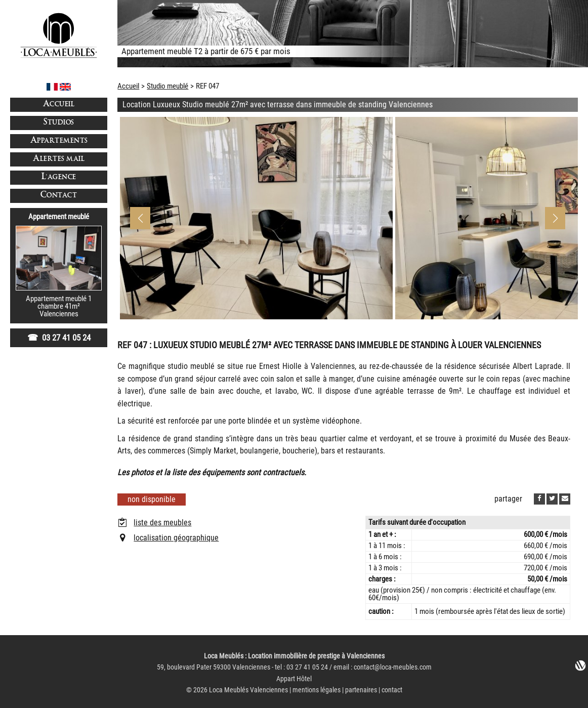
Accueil (59, 105)
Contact (59, 196)
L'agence (59, 177)
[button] (555, 218)
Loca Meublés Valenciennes (248, 690)
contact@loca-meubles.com (393, 667)
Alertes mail (59, 159)
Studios (59, 123)
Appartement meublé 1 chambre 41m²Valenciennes (59, 306)
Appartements (59, 141)
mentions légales (317, 690)
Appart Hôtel (294, 679)
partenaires (361, 690)
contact (392, 690)
